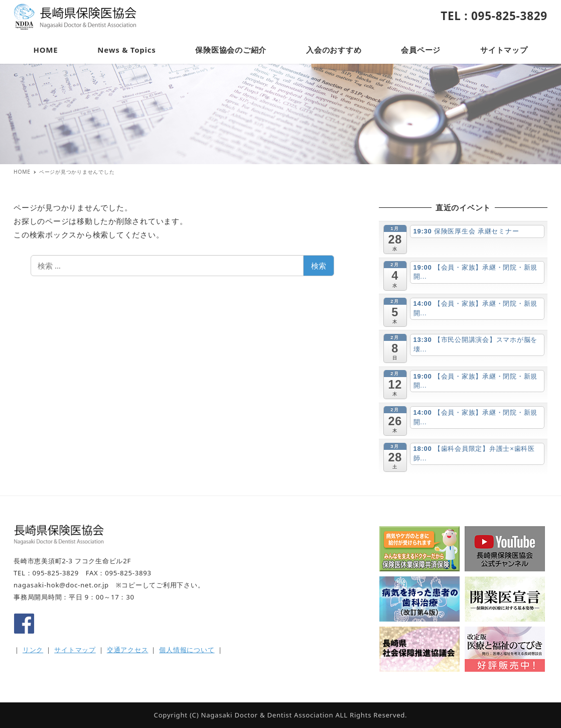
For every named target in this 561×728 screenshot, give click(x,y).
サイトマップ (75, 650)
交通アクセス (128, 650)
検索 (319, 266)
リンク (33, 650)
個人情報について (187, 650)
